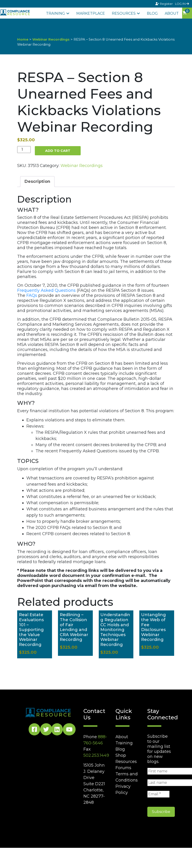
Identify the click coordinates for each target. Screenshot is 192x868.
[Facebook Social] (34, 730)
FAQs (32, 295)
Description (37, 181)
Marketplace (91, 13)
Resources (124, 13)
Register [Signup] (164, 4)
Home (23, 39)
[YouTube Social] (69, 730)
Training (56, 13)
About (172, 13)
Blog (152, 13)
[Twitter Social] (46, 730)
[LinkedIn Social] (57, 730)
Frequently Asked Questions (46, 290)
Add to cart (58, 151)
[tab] (37, 182)
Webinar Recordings (51, 39)
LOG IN (182, 4)
